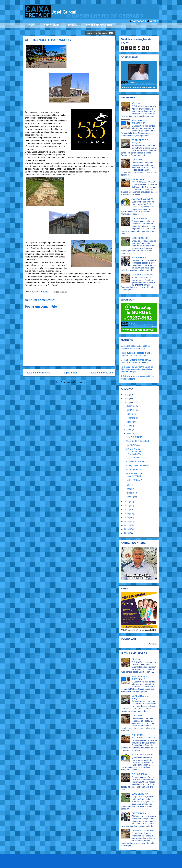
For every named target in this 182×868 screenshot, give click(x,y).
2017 (127, 525)
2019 (127, 518)
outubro (130, 414)
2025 (127, 399)
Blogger (123, 863)
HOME (31, 25)
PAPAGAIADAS (133, 445)
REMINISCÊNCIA (134, 437)
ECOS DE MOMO (140, 238)
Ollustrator (101, 863)
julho (129, 426)
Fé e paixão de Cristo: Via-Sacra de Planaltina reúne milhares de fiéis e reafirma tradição (137, 369)
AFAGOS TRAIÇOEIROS (137, 441)
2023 (127, 502)
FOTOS (72, 25)
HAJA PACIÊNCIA (134, 480)
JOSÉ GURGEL (51, 25)
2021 (127, 510)
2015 (127, 533)
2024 (127, 403)
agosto (130, 422)
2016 (127, 529)
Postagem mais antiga (101, 373)
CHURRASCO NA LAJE (142, 275)
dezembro (131, 406)
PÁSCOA (136, 104)
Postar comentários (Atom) (73, 382)
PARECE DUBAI (139, 258)
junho (129, 430)
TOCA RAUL (137, 160)
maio (129, 434)
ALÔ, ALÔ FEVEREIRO (142, 199)
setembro (131, 418)
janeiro (130, 497)
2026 (127, 395)
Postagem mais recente (38, 373)
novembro (131, 410)
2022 (127, 506)
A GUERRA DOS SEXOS (137, 462)
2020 (127, 514)
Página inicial (70, 373)
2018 (127, 521)
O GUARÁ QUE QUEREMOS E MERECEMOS (134, 451)
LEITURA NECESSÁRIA (99, 25)
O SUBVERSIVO (139, 219)
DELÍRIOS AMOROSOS (137, 458)
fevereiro (131, 493)
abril (129, 485)
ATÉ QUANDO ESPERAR (138, 466)
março (130, 489)
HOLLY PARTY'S (134, 470)
